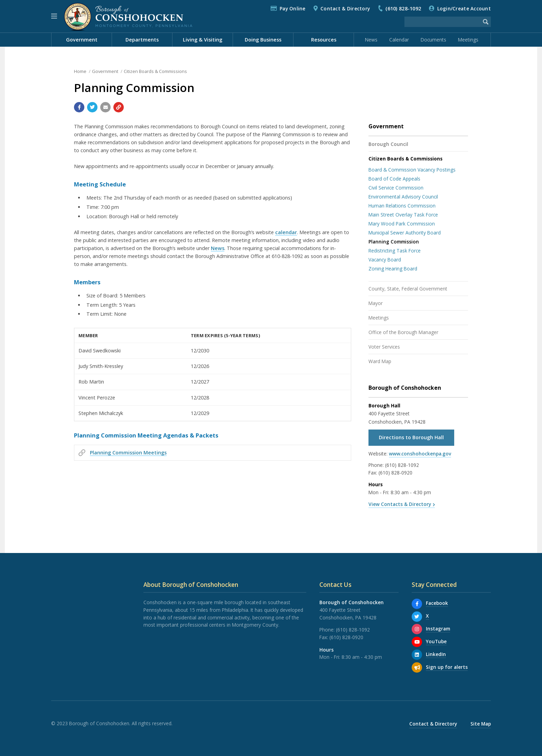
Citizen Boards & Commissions (155, 71)
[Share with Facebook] (79, 107)
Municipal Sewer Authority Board (405, 233)
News (371, 40)
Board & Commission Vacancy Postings (412, 170)
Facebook (437, 603)
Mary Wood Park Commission (402, 224)
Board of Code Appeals (394, 179)
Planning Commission (394, 242)
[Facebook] (417, 604)
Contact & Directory (345, 8)
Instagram (438, 629)
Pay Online (293, 8)
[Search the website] (442, 22)
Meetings (468, 40)
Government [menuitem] (82, 40)
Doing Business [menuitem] (263, 40)
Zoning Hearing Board (393, 269)
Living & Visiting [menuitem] (203, 40)
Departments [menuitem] (142, 40)
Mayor (376, 303)
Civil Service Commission (396, 188)
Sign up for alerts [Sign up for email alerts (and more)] (447, 667)
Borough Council (388, 144)
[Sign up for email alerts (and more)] (417, 667)
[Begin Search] (486, 22)
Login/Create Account (464, 8)
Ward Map (380, 361)
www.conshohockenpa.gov (420, 454)
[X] (417, 617)
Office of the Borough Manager (403, 332)
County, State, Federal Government (408, 289)
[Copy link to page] (119, 107)
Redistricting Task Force (395, 251)
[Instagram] (417, 629)
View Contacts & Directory (400, 504)
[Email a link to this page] (105, 107)
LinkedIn (436, 654)
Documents (433, 40)
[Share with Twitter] (92, 107)
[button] (54, 16)
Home (80, 71)
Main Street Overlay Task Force (403, 215)
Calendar (399, 40)
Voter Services (384, 347)
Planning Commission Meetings (128, 453)
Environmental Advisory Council (403, 197)
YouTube (436, 641)
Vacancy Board (385, 260)
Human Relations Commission (402, 206)
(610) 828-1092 (403, 8)
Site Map (481, 724)
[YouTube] (417, 642)
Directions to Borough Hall (411, 437)
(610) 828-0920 (395, 473)
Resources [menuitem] (324, 40)
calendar (286, 232)
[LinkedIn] (417, 655)
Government (105, 71)
